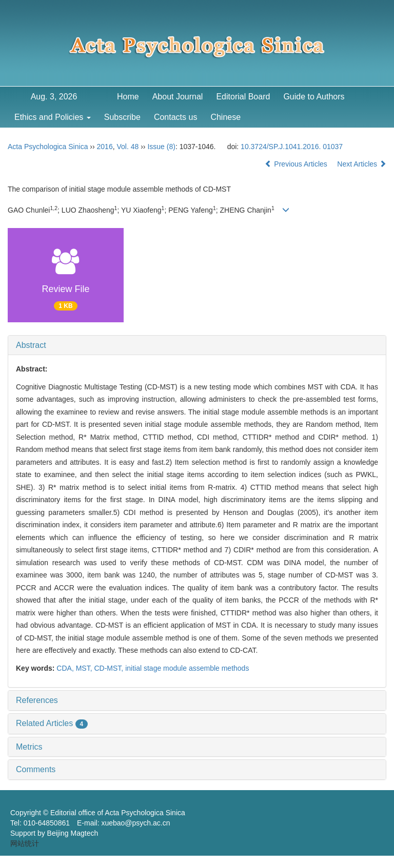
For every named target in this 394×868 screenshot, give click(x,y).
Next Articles (362, 164)
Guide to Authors (314, 97)
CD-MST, (110, 668)
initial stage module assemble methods (187, 668)
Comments (36, 769)
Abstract (31, 345)
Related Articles (52, 723)
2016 (105, 147)
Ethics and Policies (53, 117)
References (37, 700)
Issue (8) (161, 147)
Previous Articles (297, 164)
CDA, (66, 668)
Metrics (29, 747)
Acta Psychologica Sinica (48, 147)
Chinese (225, 117)
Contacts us (175, 117)
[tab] (197, 345)
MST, (85, 668)
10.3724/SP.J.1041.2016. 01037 (292, 147)
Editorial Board (243, 97)
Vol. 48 (127, 147)
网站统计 (25, 843)
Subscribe (122, 117)
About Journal (178, 97)
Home (128, 97)
